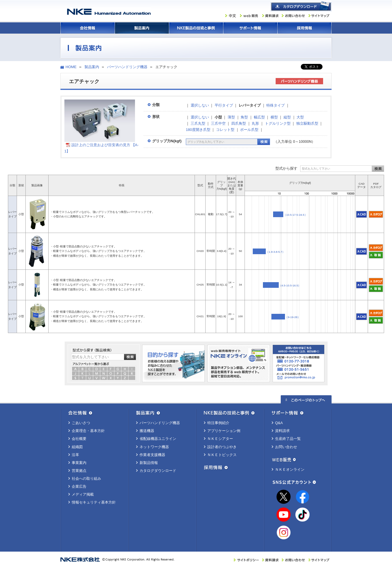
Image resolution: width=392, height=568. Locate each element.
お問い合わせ (286, 447)
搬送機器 (147, 431)
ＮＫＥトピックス (222, 455)
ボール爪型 (249, 130)
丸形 (255, 123)
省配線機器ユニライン (158, 439)
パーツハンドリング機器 (127, 67)
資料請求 (282, 431)
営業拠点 (79, 471)
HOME (71, 67)
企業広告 (79, 486)
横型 (274, 117)
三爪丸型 (198, 123)
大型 (300, 117)
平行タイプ (224, 105)
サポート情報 (250, 28)
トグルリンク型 (278, 123)
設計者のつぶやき (222, 447)
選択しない (200, 105)
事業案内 (79, 463)
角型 (244, 117)
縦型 (287, 117)
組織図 (77, 447)
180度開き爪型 (198, 130)
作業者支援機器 (152, 455)
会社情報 (88, 28)
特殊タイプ (276, 105)
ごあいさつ (81, 423)
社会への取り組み (86, 479)
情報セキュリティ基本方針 (94, 502)
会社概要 (79, 439)
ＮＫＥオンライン (290, 469)
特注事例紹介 (218, 423)
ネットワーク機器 (154, 447)
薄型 (231, 117)
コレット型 (225, 130)
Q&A (279, 423)
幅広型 (259, 117)
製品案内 (142, 28)
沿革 (75, 455)
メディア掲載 (83, 494)
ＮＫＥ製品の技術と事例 (196, 28)
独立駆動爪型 (307, 123)
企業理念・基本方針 (88, 431)
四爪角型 (239, 123)
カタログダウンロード (158, 471)
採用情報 (304, 28)
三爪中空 (218, 123)
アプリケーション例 (224, 431)
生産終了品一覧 (288, 439)
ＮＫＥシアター (220, 439)
